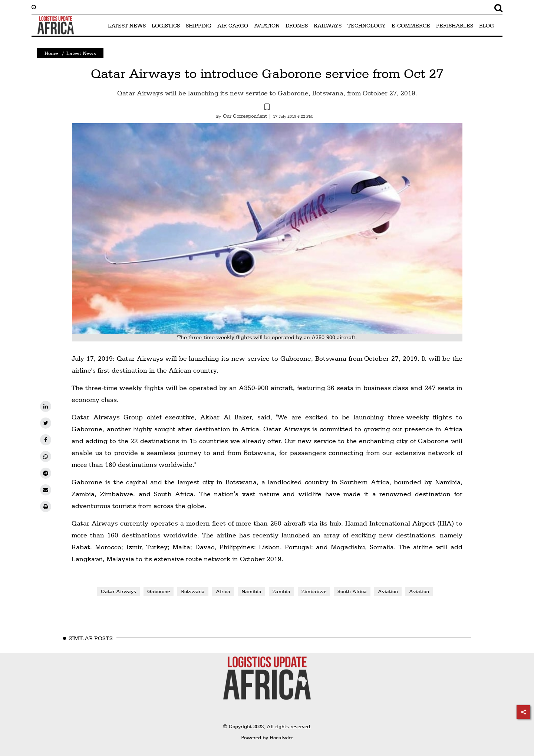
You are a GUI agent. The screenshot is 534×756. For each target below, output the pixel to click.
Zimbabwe (314, 591)
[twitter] (46, 423)
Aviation (388, 591)
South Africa (352, 591)
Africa (223, 591)
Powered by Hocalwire (267, 737)
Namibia (251, 591)
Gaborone (159, 591)
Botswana (193, 591)
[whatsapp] (46, 456)
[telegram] (46, 473)
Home (51, 53)
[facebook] (46, 440)
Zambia (281, 591)
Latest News (81, 53)
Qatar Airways (118, 591)
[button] (267, 108)
